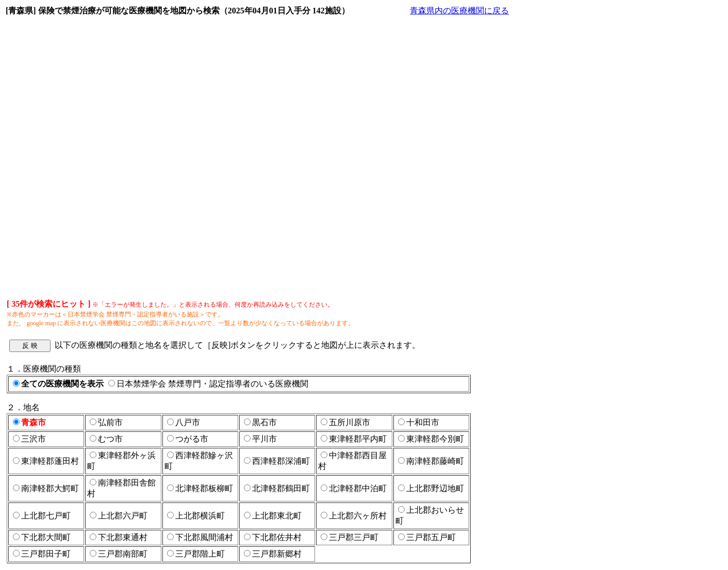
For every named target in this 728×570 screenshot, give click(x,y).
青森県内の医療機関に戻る (459, 11)
